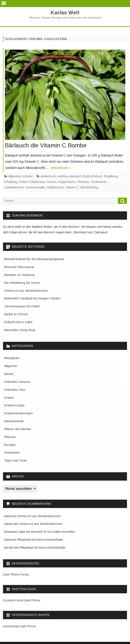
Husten (52, 182)
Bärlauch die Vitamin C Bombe (46, 145)
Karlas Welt (65, 13)
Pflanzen (10, 437)
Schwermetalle (35, 187)
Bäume (9, 374)
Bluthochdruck (93, 176)
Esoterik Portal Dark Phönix (22, 600)
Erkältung (11, 182)
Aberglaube (12, 358)
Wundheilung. (90, 187)
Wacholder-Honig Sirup (20, 330)
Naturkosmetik (14, 421)
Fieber (23, 182)
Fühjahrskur (37, 182)
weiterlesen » (61, 168)
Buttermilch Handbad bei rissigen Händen (32, 298)
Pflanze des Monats (18, 429)
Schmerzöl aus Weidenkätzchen (26, 291)
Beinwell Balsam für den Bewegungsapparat (34, 259)
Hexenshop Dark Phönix (19, 626)
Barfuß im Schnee (16, 314)
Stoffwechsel (55, 187)
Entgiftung (111, 176)
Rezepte (10, 445)
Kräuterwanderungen (18, 413)
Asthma (63, 176)
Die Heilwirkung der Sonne (22, 283)
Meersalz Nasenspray (19, 267)
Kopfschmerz (67, 182)
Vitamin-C (72, 187)
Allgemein (15, 176)
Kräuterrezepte (14, 405)
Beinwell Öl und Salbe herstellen (53, 532)
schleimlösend (14, 187)
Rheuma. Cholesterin (92, 182)
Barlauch (75, 176)
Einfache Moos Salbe (18, 322)
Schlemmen (12, 453)
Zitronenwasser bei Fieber (22, 306)
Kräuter (28, 176)
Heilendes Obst (15, 390)
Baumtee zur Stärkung (19, 275)
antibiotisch (48, 176)
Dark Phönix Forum (16, 574)
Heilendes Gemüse (17, 382)
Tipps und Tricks (16, 460)
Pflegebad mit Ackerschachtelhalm (40, 540)
